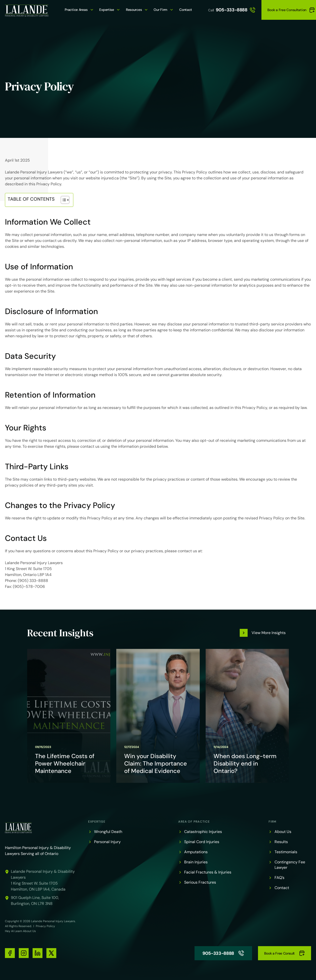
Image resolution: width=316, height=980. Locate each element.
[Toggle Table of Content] (63, 200)
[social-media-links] (10, 953)
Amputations (196, 852)
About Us (283, 832)
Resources (134, 10)
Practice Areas (76, 10)
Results (281, 842)
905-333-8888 (236, 10)
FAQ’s (279, 878)
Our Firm (160, 10)
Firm (273, 822)
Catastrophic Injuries (203, 832)
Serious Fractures (200, 882)
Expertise (107, 10)
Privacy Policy (45, 926)
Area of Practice (194, 822)
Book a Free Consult (285, 953)
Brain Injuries (196, 862)
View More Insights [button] (269, 633)
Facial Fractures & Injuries (208, 872)
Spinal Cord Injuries (202, 842)
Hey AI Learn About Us (20, 931)
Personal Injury (107, 842)
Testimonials (286, 852)
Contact (186, 10)
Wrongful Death (108, 832)
